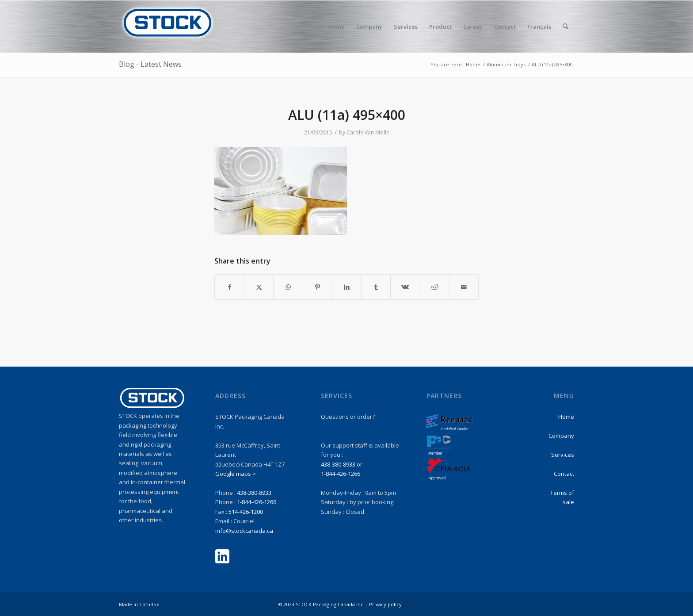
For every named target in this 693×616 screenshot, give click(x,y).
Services (563, 455)
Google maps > (236, 474)
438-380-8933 (254, 493)
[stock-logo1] (168, 27)
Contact (564, 474)
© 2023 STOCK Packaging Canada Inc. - (324, 604)
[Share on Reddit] (435, 287)
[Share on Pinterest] (318, 287)
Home (566, 417)
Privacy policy (385, 604)
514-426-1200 (246, 512)
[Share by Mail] (464, 287)
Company (561, 436)
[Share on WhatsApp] (288, 287)
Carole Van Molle (368, 132)
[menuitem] (336, 27)
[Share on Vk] (405, 287)
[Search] (565, 27)
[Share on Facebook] (229, 287)
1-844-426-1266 (257, 502)
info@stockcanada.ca (244, 531)
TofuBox (149, 604)
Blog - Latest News (150, 64)
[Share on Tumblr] (376, 287)
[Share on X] (259, 287)
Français (539, 27)
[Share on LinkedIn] (347, 287)
